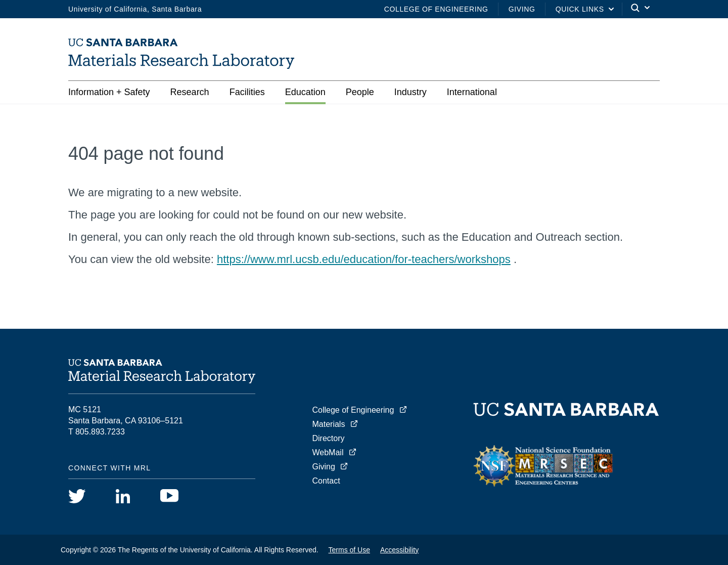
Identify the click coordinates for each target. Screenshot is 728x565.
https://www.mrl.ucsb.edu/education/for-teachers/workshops (364, 259)
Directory (329, 438)
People (360, 92)
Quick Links (580, 9)
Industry (411, 92)
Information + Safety (109, 92)
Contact (326, 481)
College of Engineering (436, 9)
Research (190, 92)
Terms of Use (349, 550)
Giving (522, 9)
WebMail (328, 452)
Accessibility (399, 550)
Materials (329, 424)
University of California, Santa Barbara (135, 9)
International (472, 92)
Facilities (247, 92)
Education (305, 92)
